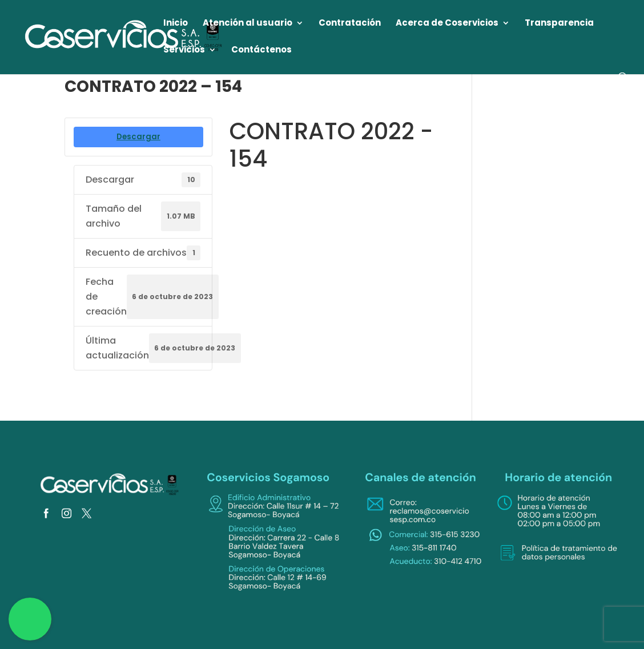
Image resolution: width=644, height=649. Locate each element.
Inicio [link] (176, 24)
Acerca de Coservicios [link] (447, 24)
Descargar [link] (138, 137)
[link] (124, 36)
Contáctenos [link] (261, 51)
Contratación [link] (350, 24)
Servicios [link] (184, 51)
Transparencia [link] (559, 24)
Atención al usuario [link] (247, 24)
